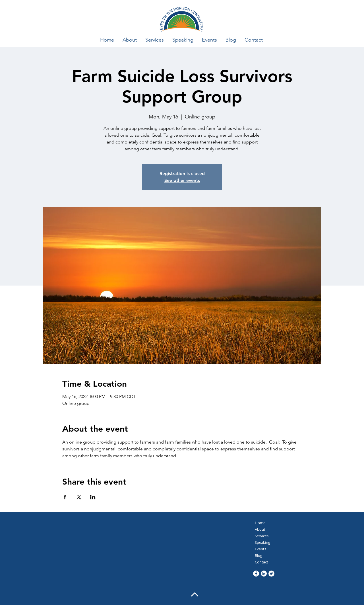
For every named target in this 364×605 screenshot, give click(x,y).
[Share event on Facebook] (65, 497)
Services (262, 536)
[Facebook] (256, 574)
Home (260, 523)
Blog (258, 555)
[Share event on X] (79, 497)
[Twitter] (271, 574)
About (260, 529)
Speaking (262, 542)
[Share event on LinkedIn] (93, 497)
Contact (261, 562)
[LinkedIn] (264, 574)
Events (260, 549)
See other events (182, 180)
